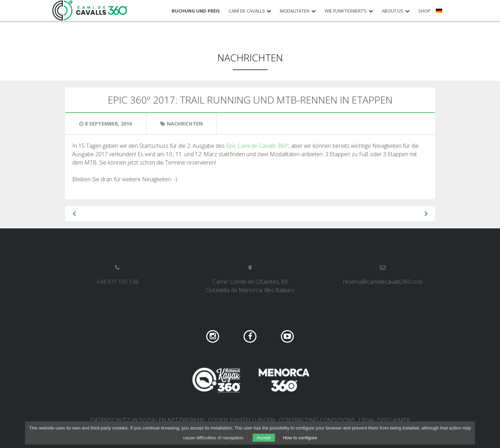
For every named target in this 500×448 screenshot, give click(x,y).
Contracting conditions (317, 420)
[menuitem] (440, 13)
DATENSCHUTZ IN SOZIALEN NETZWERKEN (147, 420)
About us (393, 11)
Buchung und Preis (196, 11)
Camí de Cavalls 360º (90, 10)
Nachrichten (250, 58)
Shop (424, 11)
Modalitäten (295, 11)
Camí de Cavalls (247, 11)
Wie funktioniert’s (346, 11)
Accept (264, 438)
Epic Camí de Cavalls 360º (257, 146)
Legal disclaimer (384, 420)
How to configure (300, 438)
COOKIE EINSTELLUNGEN (242, 420)
